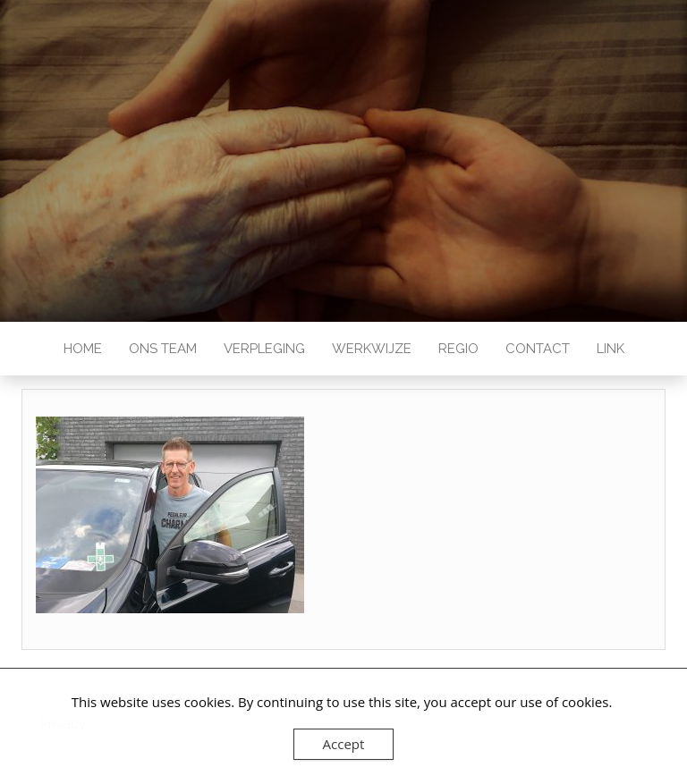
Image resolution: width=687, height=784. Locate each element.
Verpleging (264, 349)
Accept (344, 744)
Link (611, 349)
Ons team (163, 349)
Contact (538, 349)
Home (83, 349)
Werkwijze (372, 349)
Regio (458, 349)
